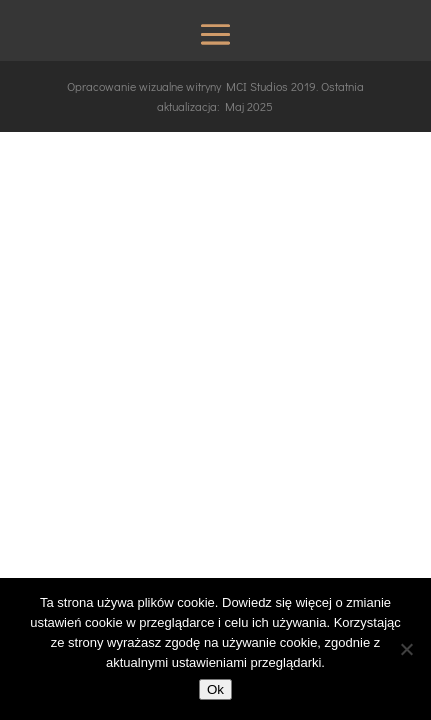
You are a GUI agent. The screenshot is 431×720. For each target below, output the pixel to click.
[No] (406, 649)
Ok (215, 689)
